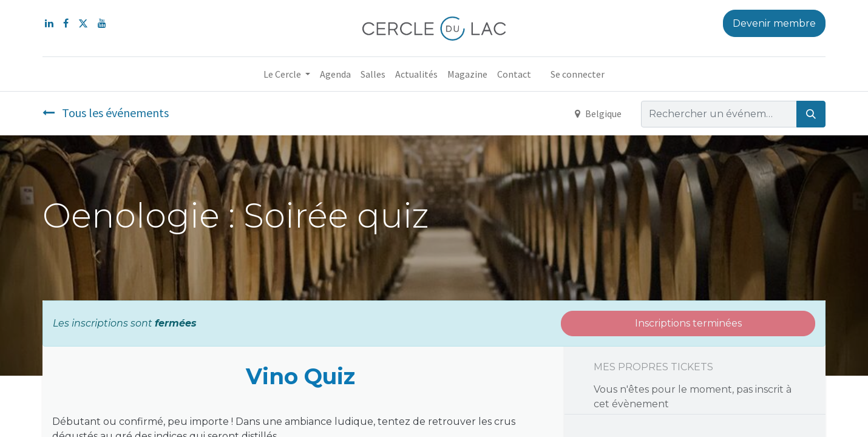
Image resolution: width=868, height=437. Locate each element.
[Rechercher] (811, 114)
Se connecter (578, 74)
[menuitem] (335, 74)
